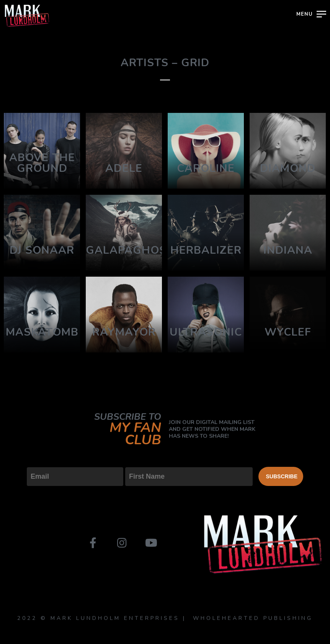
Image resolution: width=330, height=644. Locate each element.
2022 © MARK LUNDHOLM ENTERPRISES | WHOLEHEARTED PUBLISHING (165, 618)
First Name (142, 461)
